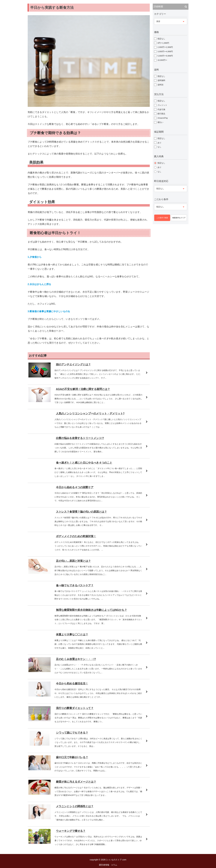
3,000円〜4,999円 (165, 51)
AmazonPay (163, 118)
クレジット (162, 105)
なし (159, 147)
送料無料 (161, 80)
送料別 (160, 85)
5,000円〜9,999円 (165, 56)
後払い (160, 122)
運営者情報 (104, 865)
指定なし (161, 39)
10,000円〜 (162, 60)
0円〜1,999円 (163, 43)
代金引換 (161, 109)
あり (159, 143)
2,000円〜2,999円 (165, 47)
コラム (114, 865)
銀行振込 (161, 114)
